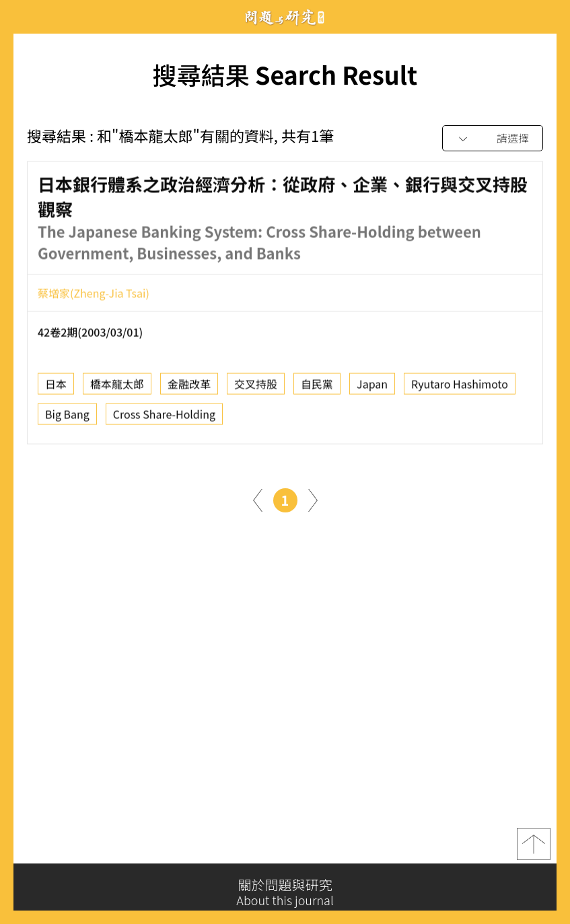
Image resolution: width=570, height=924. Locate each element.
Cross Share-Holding (164, 418)
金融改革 (189, 387)
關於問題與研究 (285, 892)
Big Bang (67, 418)
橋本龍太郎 (117, 387)
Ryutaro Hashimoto (460, 387)
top (534, 847)
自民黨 (317, 387)
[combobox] (493, 139)
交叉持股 (256, 387)
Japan (372, 387)
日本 (56, 387)
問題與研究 (285, 17)
